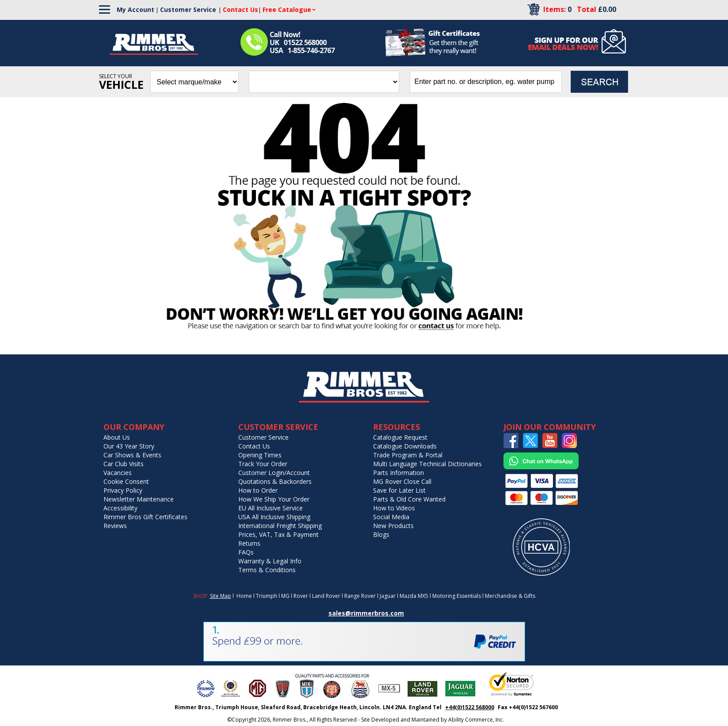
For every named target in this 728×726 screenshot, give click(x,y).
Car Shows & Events (132, 455)
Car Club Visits (124, 464)
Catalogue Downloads (405, 446)
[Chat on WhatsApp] (541, 467)
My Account (135, 10)
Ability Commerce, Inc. (476, 720)
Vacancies (118, 473)
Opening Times (260, 455)
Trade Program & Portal (408, 455)
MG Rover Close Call (402, 481)
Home (244, 596)
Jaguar (388, 596)
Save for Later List (399, 490)
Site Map (221, 596)
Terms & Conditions (267, 570)
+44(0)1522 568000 (470, 707)
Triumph (267, 596)
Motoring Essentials (457, 596)
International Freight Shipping (280, 526)
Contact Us (254, 446)
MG (285, 596)
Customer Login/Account (274, 473)
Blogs (381, 534)
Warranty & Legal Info (270, 561)
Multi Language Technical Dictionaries (427, 464)
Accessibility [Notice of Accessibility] (120, 508)
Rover (301, 596)
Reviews (115, 526)
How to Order (258, 490)
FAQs (246, 552)
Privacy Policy (123, 490)
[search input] (486, 82)
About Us (117, 437)
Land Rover (326, 596)
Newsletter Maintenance (139, 499)
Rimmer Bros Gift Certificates (145, 517)
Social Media (391, 517)
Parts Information (398, 473)
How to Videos (394, 508)
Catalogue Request (400, 437)
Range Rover (360, 596)
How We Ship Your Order (274, 499)
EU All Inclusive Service (271, 508)
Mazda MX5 (414, 596)
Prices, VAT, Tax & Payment (278, 534)
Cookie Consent (126, 481)
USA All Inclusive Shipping (274, 517)
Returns (249, 543)
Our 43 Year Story (129, 446)
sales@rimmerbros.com (366, 613)
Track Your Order (263, 464)
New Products (393, 526)
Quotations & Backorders (275, 481)
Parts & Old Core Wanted (409, 499)
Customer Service (188, 10)
